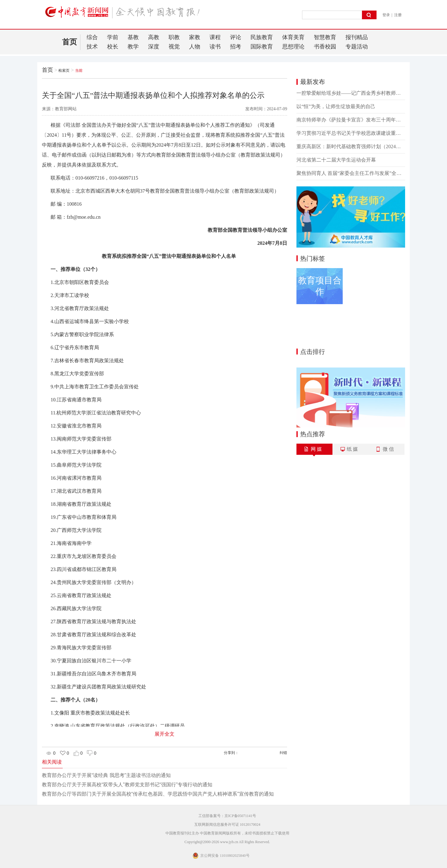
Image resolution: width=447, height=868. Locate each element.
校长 (113, 47)
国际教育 (262, 47)
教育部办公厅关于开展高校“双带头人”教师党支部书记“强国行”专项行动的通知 (127, 785)
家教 (195, 37)
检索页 (64, 71)
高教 (154, 37)
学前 (113, 37)
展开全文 (165, 734)
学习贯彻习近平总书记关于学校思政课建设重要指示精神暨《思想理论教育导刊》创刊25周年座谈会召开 (351, 133)
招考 (236, 47)
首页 (70, 42)
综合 (92, 37)
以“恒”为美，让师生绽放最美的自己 (336, 106)
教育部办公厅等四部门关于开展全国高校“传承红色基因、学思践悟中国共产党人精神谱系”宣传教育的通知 (158, 794)
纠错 (283, 753)
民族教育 (262, 37)
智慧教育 (325, 37)
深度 (154, 47)
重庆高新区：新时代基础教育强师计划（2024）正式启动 (351, 146)
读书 (215, 47)
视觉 (174, 47)
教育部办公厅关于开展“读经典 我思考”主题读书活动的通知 (106, 775)
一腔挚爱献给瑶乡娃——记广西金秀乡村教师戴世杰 (351, 93)
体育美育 (293, 37)
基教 (133, 37)
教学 (133, 47)
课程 (215, 37)
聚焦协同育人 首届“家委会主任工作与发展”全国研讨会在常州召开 (351, 173)
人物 (195, 47)
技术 (92, 47)
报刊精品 (357, 37)
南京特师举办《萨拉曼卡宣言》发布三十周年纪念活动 (351, 120)
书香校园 (325, 47)
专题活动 (357, 47)
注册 (398, 15)
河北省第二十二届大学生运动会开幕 (336, 160)
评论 (236, 37)
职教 (174, 37)
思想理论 (293, 47)
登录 (386, 15)
